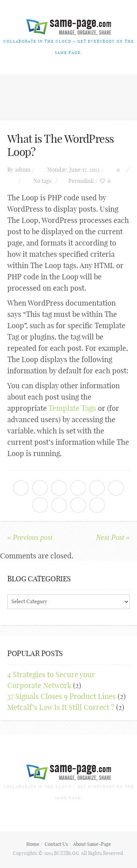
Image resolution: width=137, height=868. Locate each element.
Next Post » (113, 537)
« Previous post (30, 537)
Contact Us (56, 844)
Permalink (81, 181)
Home (33, 844)
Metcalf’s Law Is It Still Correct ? (61, 707)
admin (23, 170)
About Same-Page (92, 844)
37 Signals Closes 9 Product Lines (62, 696)
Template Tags (72, 408)
